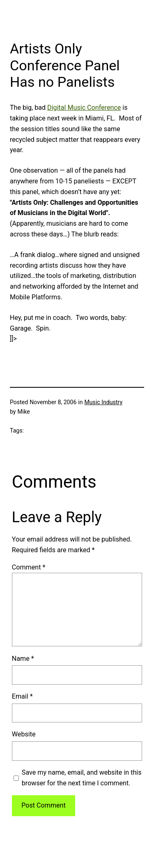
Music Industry (104, 402)
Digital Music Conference (84, 108)
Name (23, 659)
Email (22, 696)
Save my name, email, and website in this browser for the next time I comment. (82, 778)
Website (24, 734)
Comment (29, 567)
